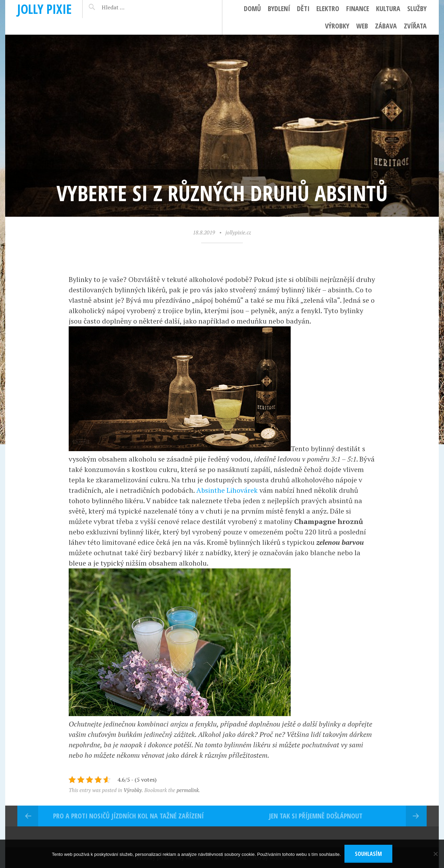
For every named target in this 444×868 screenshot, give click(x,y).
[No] (435, 854)
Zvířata (415, 26)
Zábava (386, 26)
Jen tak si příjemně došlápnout (316, 816)
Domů (252, 8)
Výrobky (337, 26)
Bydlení (279, 8)
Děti (303, 8)
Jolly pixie (45, 9)
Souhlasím (368, 854)
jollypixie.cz (238, 232)
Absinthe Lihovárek (227, 490)
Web (362, 26)
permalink (188, 790)
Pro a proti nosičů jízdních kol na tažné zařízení (128, 816)
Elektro (328, 8)
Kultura (388, 8)
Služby (417, 8)
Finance (358, 8)
